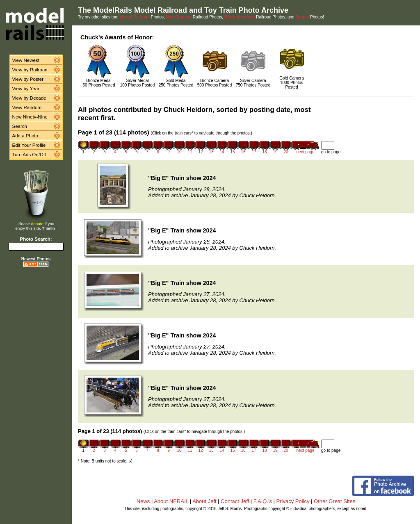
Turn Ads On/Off (29, 155)
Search (20, 126)
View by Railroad (30, 70)
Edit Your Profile (29, 145)
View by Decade (29, 98)
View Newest (26, 60)
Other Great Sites (334, 501)
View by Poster (28, 79)
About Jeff (204, 501)
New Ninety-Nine (30, 117)
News (143, 501)
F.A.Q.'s (263, 501)
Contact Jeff (235, 501)
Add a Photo (25, 136)
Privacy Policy (293, 501)
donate (37, 224)
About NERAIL (171, 501)
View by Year (26, 89)
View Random (27, 107)
